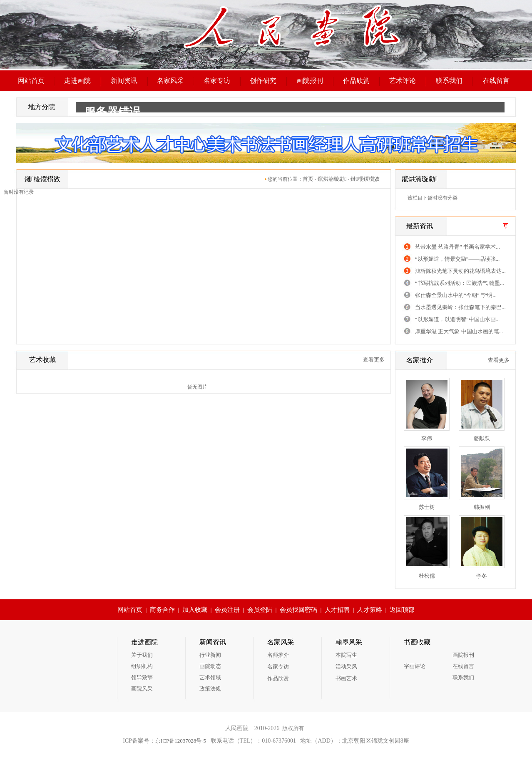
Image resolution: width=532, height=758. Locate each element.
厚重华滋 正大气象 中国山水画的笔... (459, 331)
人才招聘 (337, 610)
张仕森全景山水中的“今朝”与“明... (456, 295)
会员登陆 (260, 610)
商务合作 (162, 610)
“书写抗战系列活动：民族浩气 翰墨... (460, 283)
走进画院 (77, 81)
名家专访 (217, 81)
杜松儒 (427, 576)
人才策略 (370, 610)
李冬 (482, 576)
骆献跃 (482, 438)
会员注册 (227, 610)
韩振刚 (482, 507)
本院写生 (346, 655)
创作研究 (263, 81)
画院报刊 (310, 81)
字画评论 (415, 666)
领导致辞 (142, 677)
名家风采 (170, 81)
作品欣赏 (356, 81)
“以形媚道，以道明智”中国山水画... (457, 319)
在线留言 (496, 81)
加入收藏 (195, 610)
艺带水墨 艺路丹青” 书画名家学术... (457, 247)
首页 (308, 179)
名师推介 (278, 655)
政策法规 (210, 689)
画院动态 (210, 666)
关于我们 (142, 655)
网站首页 (31, 81)
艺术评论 (403, 81)
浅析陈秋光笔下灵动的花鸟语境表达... (460, 271)
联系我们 (449, 81)
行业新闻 (210, 655)
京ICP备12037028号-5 (181, 741)
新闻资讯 (124, 81)
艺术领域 (210, 677)
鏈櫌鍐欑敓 (365, 179)
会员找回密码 (298, 610)
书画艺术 (346, 678)
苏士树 (427, 507)
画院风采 (142, 689)
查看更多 (374, 360)
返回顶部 (402, 610)
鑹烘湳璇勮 (332, 179)
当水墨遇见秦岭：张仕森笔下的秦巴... (460, 307)
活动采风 (346, 667)
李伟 (427, 438)
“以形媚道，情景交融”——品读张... (457, 259)
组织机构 (142, 666)
